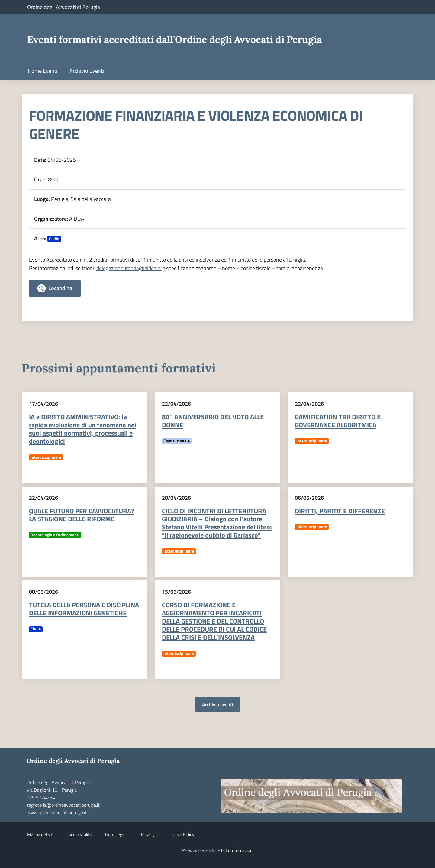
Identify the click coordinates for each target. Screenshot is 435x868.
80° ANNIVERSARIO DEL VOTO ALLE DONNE (213, 421)
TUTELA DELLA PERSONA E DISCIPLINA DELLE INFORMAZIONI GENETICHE (84, 609)
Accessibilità (80, 834)
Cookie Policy (182, 834)
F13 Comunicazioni (235, 850)
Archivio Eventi (87, 71)
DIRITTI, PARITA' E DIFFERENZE (340, 511)
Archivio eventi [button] (218, 704)
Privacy (148, 834)
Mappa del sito (41, 834)
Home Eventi (43, 71)
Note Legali (116, 834)
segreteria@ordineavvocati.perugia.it (63, 805)
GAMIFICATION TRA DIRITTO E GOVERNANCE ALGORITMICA (338, 421)
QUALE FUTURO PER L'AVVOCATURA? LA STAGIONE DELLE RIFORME (82, 515)
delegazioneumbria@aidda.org (131, 268)
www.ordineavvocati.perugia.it (57, 812)
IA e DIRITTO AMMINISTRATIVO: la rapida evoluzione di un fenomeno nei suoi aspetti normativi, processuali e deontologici (83, 429)
